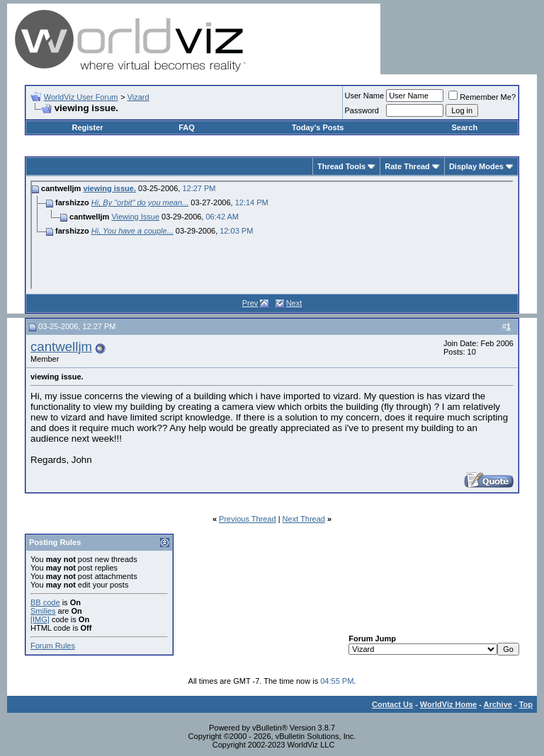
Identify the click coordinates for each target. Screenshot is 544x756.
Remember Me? (482, 97)
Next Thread (304, 519)
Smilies (43, 611)
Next (294, 303)
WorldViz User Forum (81, 97)
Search (464, 127)
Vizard (138, 97)
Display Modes (476, 166)
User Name (365, 96)
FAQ (187, 127)
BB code (45, 602)
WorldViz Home (448, 704)
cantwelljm (61, 346)
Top (526, 704)
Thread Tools (341, 166)
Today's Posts (318, 127)
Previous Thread (248, 519)
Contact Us (392, 704)
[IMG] (40, 619)
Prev (250, 303)
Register (88, 127)
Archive (498, 704)
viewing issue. (109, 188)
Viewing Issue (135, 217)
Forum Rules (53, 646)
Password (362, 110)
